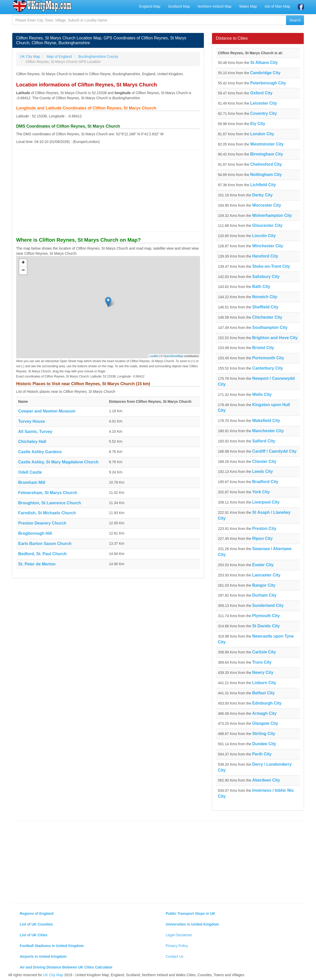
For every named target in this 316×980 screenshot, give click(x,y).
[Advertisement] (108, 191)
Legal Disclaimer (179, 935)
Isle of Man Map (277, 6)
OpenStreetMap (173, 356)
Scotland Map (179, 6)
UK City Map (53, 975)
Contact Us (175, 956)
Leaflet (154, 356)
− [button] (23, 271)
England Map (150, 6)
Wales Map (248, 6)
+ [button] (23, 263)
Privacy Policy (177, 946)
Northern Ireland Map (215, 6)
